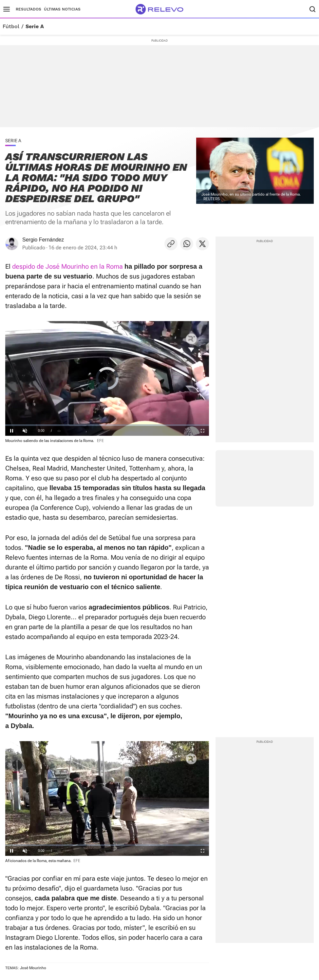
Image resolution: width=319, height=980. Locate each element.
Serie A (35, 27)
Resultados (28, 9)
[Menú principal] (7, 9)
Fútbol (11, 27)
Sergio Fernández (43, 240)
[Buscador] (312, 9)
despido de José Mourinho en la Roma (67, 266)
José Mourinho (33, 968)
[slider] (107, 425)
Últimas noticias (62, 9)
